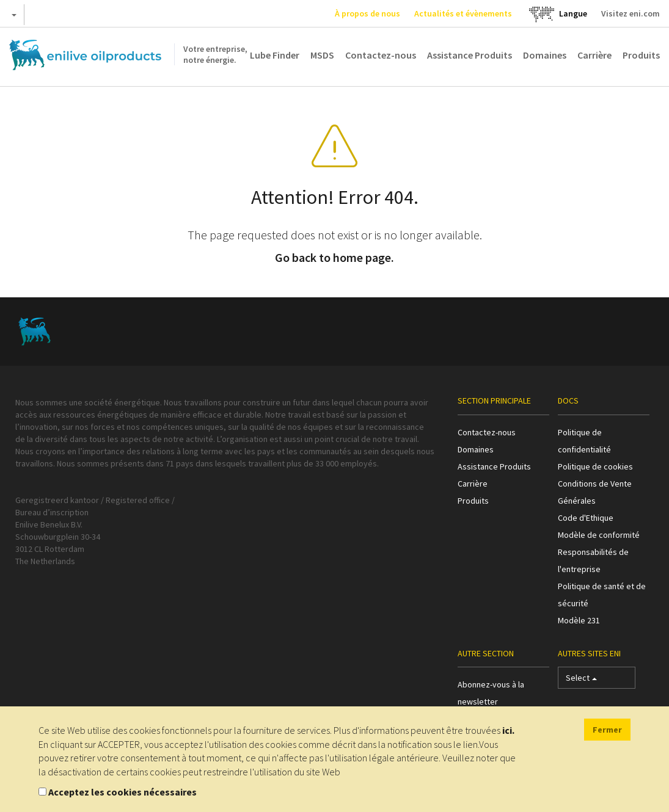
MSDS (322, 55)
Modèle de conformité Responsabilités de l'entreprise (599, 552)
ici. (508, 730)
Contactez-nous (381, 55)
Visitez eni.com (631, 13)
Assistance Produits (470, 55)
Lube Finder (275, 55)
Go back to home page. (334, 257)
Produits (641, 55)
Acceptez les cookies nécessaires (122, 792)
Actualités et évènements (463, 13)
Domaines (545, 55)
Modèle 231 (579, 620)
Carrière (594, 55)
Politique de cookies (595, 466)
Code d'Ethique (586, 518)
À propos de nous (367, 13)
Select (581, 680)
